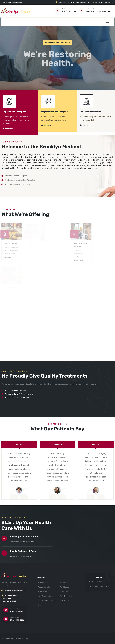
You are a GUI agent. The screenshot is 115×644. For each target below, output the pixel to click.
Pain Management (67, 596)
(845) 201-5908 (17, 620)
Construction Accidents (47, 600)
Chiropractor (65, 600)
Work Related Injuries (46, 596)
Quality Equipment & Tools (23, 551)
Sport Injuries (43, 583)
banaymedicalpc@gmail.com (98, 11)
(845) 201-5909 (69, 11)
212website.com (23, 639)
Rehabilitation (43, 592)
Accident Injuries (44, 587)
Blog (40, 605)
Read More (8, 129)
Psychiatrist (64, 587)
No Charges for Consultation (24, 537)
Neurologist (64, 583)
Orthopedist (64, 592)
